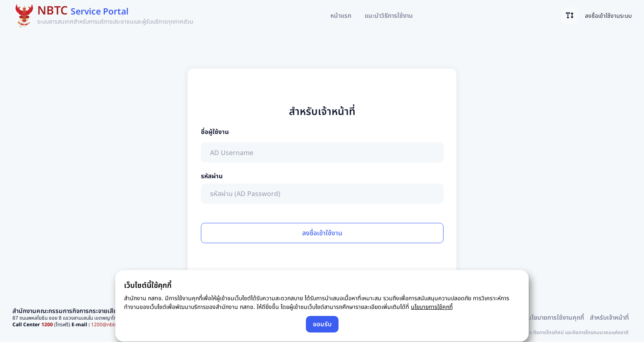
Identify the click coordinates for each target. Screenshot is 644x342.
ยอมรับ (322, 324)
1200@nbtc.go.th (110, 324)
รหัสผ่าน (212, 176)
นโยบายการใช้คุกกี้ (432, 307)
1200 (47, 324)
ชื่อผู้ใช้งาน (215, 132)
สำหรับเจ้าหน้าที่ (609, 317)
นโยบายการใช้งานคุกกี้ (556, 317)
